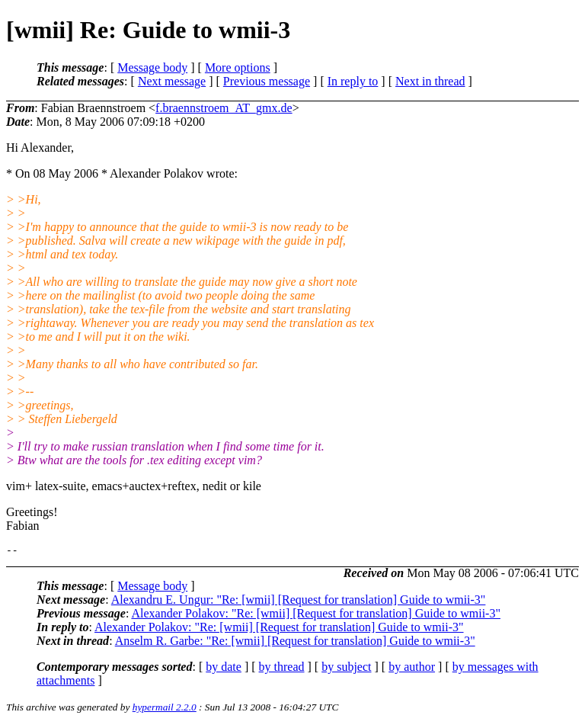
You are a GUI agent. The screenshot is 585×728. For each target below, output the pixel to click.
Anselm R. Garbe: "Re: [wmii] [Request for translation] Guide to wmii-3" (295, 643)
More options (238, 67)
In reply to (353, 81)
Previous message (267, 81)
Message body (152, 67)
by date (224, 669)
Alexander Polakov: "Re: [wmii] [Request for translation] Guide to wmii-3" (316, 616)
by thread (282, 669)
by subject (346, 669)
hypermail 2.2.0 (165, 709)
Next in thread (430, 81)
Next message (172, 81)
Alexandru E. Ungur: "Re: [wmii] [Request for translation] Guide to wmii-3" (299, 602)
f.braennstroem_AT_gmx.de (224, 108)
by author (412, 669)
